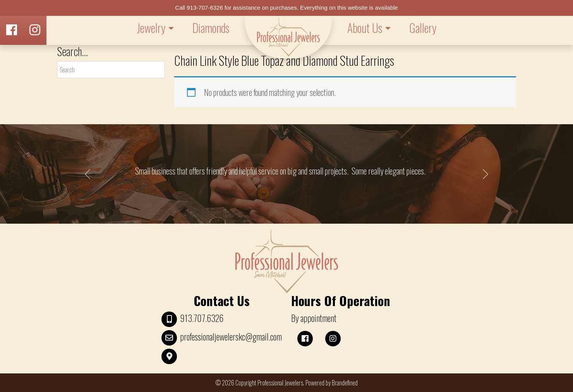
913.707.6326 (202, 318)
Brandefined (345, 383)
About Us (365, 28)
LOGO (288, 37)
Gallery (423, 28)
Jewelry (151, 28)
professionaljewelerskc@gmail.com (231, 337)
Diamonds (211, 28)
